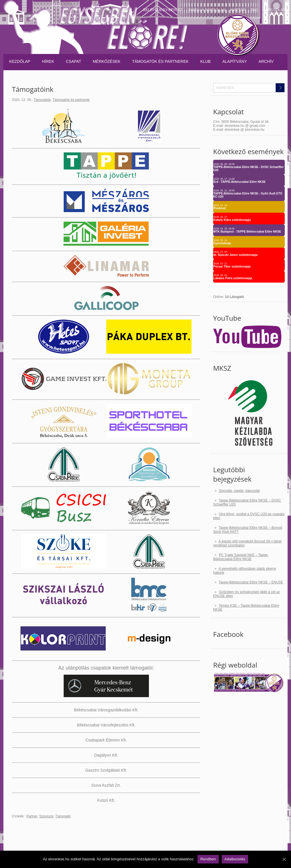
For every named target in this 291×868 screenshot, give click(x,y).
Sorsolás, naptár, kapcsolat (239, 491)
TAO (254, 10)
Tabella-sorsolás (207, 10)
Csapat (74, 61)
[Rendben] (284, 859)
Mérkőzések (106, 61)
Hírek (48, 61)
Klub (206, 61)
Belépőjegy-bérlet (163, 10)
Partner (32, 816)
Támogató (63, 816)
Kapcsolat (274, 10)
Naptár (238, 10)
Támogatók (42, 100)
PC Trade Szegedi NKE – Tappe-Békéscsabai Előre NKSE (241, 557)
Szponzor (46, 816)
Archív (266, 61)
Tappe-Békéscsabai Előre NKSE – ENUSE (251, 582)
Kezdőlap (20, 61)
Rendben (208, 859)
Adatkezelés (235, 859)
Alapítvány (234, 61)
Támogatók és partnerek (160, 61)
